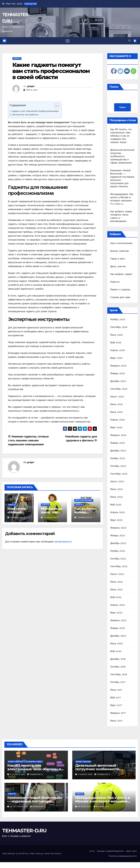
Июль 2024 (116, 404)
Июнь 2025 (116, 335)
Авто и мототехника (84, 500)
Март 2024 (116, 427)
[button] (130, 41)
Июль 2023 (116, 489)
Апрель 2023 (118, 512)
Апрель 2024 (118, 420)
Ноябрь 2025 (118, 319)
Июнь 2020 (117, 644)
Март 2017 (116, 705)
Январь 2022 (118, 628)
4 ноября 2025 (85, 774)
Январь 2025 (118, 373)
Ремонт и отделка (120, 290)
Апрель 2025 (118, 350)
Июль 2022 (116, 582)
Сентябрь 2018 (119, 674)
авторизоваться (63, 542)
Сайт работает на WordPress (16, 854)
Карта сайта (131, 851)
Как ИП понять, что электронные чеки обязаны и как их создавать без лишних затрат (121, 136)
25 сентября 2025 (19, 807)
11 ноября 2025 (18, 774)
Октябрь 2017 (118, 682)
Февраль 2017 (118, 713)
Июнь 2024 (116, 412)
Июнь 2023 (116, 497)
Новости (17, 58)
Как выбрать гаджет (121, 274)
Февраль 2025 (118, 366)
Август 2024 (117, 397)
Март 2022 (116, 613)
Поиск (114, 87)
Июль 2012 (116, 721)
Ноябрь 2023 (118, 458)
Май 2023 (116, 505)
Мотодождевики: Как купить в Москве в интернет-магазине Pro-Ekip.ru (103, 801)
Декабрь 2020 (118, 636)
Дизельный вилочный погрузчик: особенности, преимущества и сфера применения (122, 156)
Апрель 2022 (118, 605)
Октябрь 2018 (118, 667)
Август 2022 (117, 574)
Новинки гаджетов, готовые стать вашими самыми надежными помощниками (28, 440)
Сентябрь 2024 (119, 389)
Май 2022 (116, 597)
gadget (31, 86)
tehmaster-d (16, 518)
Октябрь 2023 (118, 466)
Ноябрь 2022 (118, 551)
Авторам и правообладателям (110, 851)
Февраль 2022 (118, 620)
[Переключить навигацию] (68, 41)
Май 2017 (116, 698)
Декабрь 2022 (118, 543)
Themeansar (56, 854)
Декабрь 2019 (118, 659)
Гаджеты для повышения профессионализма (35, 111)
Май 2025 (116, 343)
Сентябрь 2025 (119, 327)
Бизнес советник (119, 251)
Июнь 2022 (116, 590)
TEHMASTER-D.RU (24, 831)
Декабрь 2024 (118, 381)
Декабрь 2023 (118, 451)
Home (92, 851)
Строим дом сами (120, 297)
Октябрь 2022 (118, 559)
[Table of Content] (57, 106)
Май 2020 (116, 651)
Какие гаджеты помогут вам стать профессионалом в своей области (51, 71)
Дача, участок (118, 266)
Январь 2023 (118, 535)
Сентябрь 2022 (119, 566)
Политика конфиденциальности (123, 856)
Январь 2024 (118, 443)
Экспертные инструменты (25, 115)
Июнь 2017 (116, 690)
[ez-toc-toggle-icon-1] (55, 106)
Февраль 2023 (118, 528)
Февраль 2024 (118, 435)
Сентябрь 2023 (119, 474)
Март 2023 (116, 520)
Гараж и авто (118, 259)
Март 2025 (116, 358)
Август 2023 (117, 481)
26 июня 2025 (85, 807)
